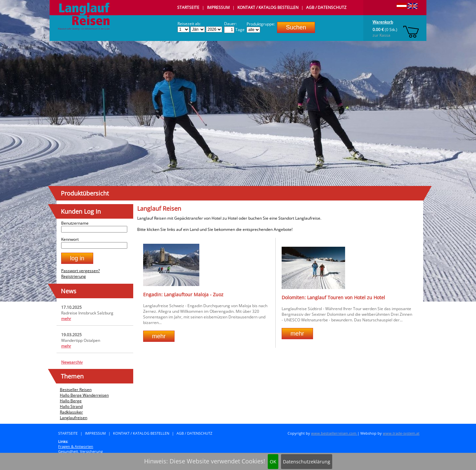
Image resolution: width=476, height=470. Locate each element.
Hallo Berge (71, 401)
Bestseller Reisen (76, 390)
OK (273, 462)
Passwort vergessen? (80, 271)
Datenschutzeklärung (307, 462)
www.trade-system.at (401, 433)
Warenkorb (383, 22)
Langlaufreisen (74, 418)
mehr (66, 319)
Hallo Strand (71, 406)
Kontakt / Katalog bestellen (268, 7)
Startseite (188, 7)
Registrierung (74, 276)
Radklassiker (71, 412)
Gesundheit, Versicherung (80, 451)
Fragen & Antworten (76, 446)
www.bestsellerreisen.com (334, 433)
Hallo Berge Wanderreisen (84, 395)
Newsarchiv (72, 362)
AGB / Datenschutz (326, 7)
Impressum (218, 7)
